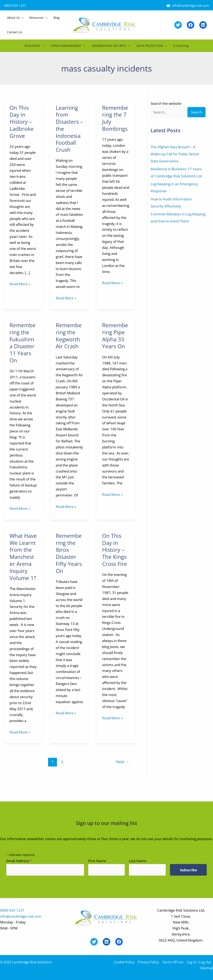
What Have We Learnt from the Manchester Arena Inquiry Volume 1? (23, 557)
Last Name (138, 861)
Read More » (20, 284)
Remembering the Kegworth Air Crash (69, 336)
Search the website (166, 103)
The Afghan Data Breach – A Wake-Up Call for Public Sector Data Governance (175, 154)
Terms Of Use (173, 962)
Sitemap (207, 968)
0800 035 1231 (15, 5)
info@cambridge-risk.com (190, 5)
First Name (97, 861)
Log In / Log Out (199, 962)
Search (196, 112)
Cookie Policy (124, 962)
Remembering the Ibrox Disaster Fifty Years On (69, 553)
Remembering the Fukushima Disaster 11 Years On (23, 343)
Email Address (19, 861)
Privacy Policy (148, 962)
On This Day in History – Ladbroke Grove (22, 122)
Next (123, 762)
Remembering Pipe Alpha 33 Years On (115, 336)
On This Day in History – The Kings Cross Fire (115, 550)
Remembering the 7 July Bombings (115, 118)
